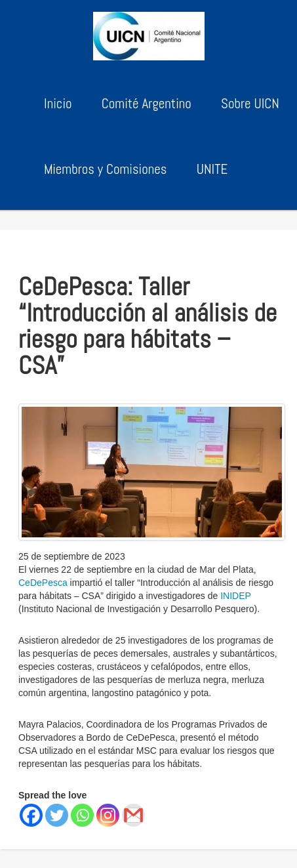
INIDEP (235, 596)
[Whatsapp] (82, 815)
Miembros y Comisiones (105, 169)
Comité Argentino (147, 103)
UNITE (212, 169)
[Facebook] (31, 815)
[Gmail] (133, 815)
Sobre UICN (250, 103)
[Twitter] (57, 815)
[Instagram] (108, 815)
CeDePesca (43, 583)
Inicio (58, 103)
